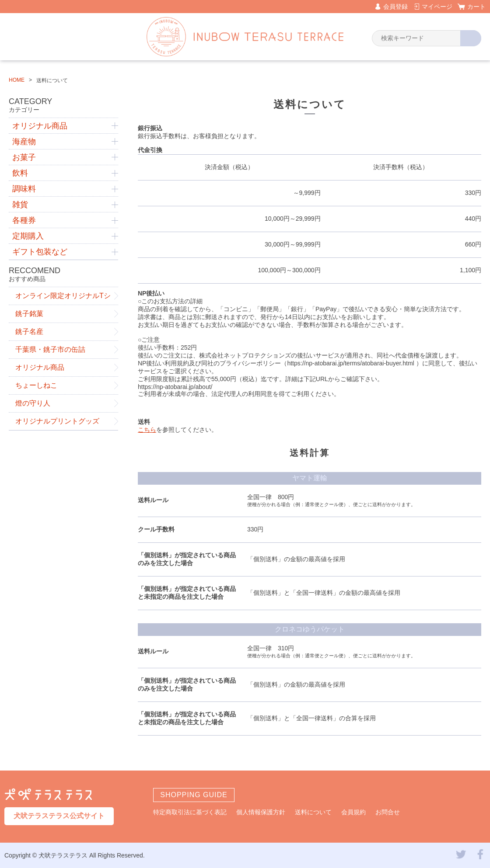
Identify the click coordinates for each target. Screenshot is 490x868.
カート (476, 7)
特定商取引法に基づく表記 (190, 812)
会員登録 (395, 7)
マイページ (437, 7)
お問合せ (388, 812)
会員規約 (353, 812)
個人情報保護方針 (261, 812)
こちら (147, 430)
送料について (313, 812)
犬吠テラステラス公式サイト (59, 816)
